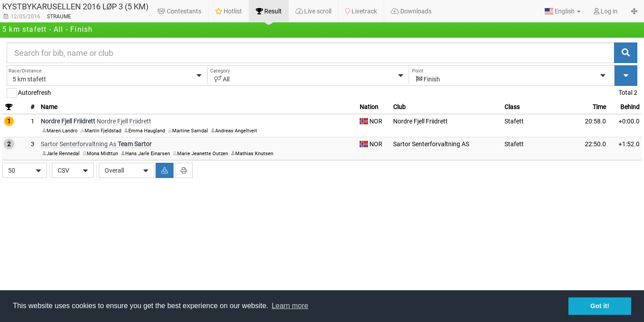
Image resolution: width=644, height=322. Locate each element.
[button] (563, 11)
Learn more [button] (290, 306)
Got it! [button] (600, 306)
